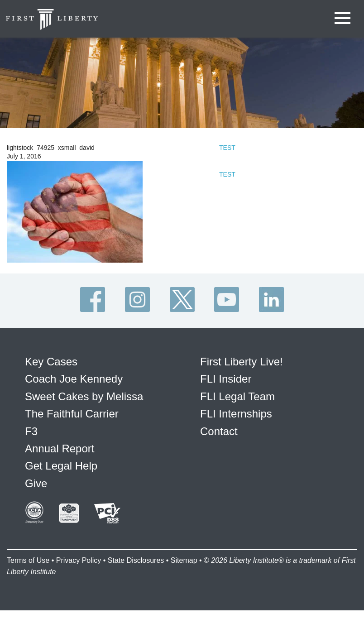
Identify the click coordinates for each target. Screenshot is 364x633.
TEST (227, 148)
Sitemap (184, 560)
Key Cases (51, 362)
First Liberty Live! (242, 362)
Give (36, 483)
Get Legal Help (61, 466)
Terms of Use (28, 560)
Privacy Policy (79, 560)
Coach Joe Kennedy (74, 379)
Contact (219, 431)
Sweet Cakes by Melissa (84, 396)
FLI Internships (236, 414)
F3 (31, 431)
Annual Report (60, 448)
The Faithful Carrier (72, 414)
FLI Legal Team (237, 396)
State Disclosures (136, 560)
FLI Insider (226, 379)
